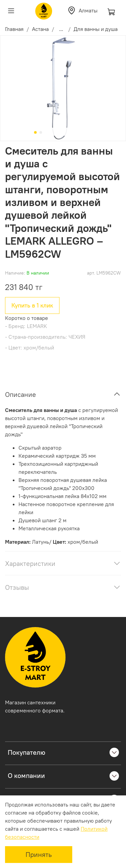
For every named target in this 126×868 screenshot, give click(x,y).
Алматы (82, 10)
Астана (40, 29)
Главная (14, 29)
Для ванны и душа (96, 29)
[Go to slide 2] (41, 132)
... (61, 29)
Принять (39, 854)
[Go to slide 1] (35, 132)
